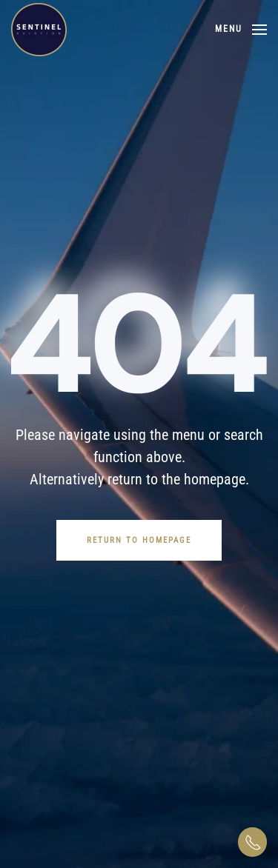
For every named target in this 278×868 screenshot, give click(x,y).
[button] (241, 30)
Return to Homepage (139, 540)
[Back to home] (39, 30)
